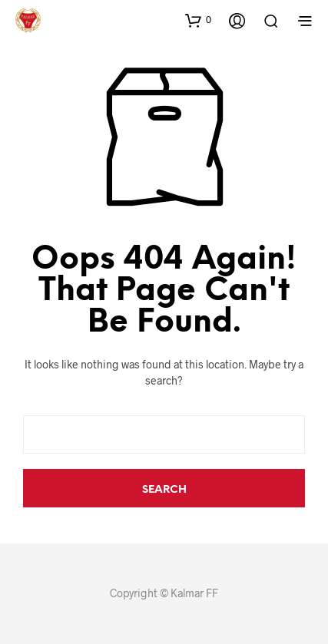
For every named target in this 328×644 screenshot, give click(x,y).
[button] (198, 20)
